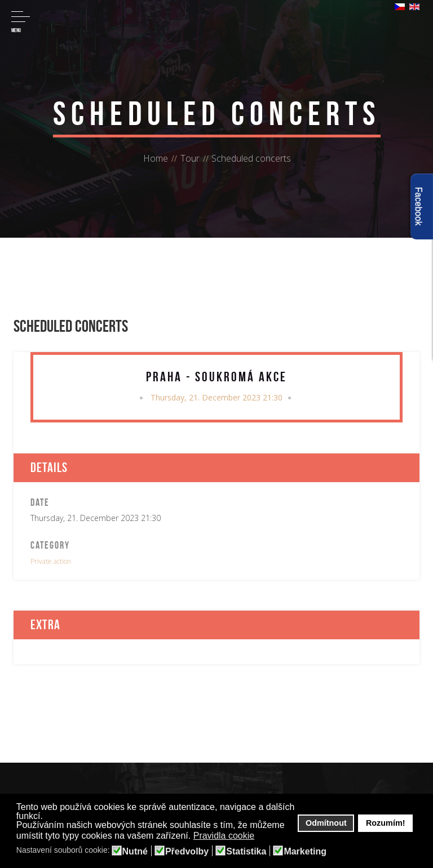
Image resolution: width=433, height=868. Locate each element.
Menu (21, 22)
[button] (262, 836)
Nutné (135, 852)
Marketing (305, 852)
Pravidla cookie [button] (224, 836)
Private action (51, 561)
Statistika (246, 852)
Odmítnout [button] (326, 823)
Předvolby (187, 852)
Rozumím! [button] (386, 823)
